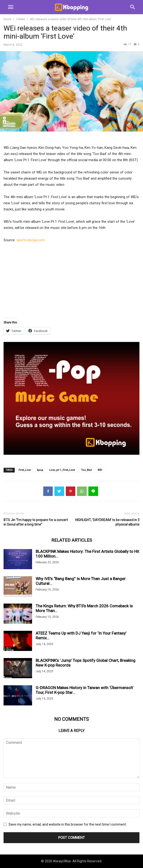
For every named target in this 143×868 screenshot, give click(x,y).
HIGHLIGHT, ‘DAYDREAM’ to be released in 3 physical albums (107, 522)
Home (7, 19)
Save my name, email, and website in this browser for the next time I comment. (68, 824)
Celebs (21, 19)
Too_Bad (86, 470)
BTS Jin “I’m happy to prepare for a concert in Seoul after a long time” (36, 522)
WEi (100, 470)
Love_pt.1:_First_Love (62, 470)
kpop (40, 470)
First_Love (25, 470)
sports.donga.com (31, 240)
